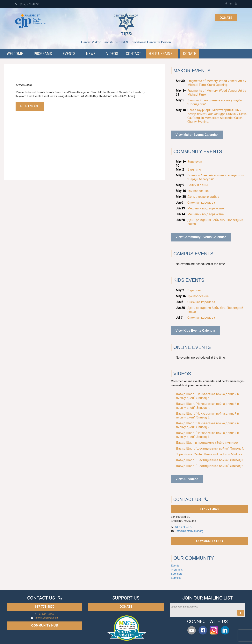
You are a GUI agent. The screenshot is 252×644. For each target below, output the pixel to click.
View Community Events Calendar (201, 237)
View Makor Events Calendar (197, 135)
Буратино (194, 169)
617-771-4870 (210, 509)
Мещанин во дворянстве (206, 208)
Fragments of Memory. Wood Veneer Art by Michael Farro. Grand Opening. (217, 83)
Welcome (16, 54)
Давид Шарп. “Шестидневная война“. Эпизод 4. (210, 448)
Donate (226, 18)
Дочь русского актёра (203, 197)
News (92, 54)
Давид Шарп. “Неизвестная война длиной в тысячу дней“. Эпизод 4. (207, 406)
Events (70, 54)
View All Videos (187, 479)
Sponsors (177, 574)
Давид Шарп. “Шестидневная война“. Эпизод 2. (210, 466)
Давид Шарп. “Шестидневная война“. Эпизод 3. (210, 460)
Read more (30, 106)
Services (176, 578)
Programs (44, 54)
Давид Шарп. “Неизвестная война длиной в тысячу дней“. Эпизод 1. (207, 435)
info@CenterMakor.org (190, 531)
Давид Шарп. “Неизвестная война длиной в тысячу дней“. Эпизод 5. (207, 396)
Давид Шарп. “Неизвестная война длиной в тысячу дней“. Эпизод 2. (207, 425)
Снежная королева (201, 203)
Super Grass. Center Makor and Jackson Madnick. (209, 454)
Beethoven (195, 162)
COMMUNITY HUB (209, 541)
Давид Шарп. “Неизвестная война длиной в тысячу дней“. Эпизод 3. (207, 415)
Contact (133, 54)
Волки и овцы (198, 185)
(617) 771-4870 (27, 4)
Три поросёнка (198, 191)
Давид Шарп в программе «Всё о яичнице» (207, 443)
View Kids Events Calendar (195, 331)
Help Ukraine (162, 54)
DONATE (126, 607)
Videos (112, 54)
